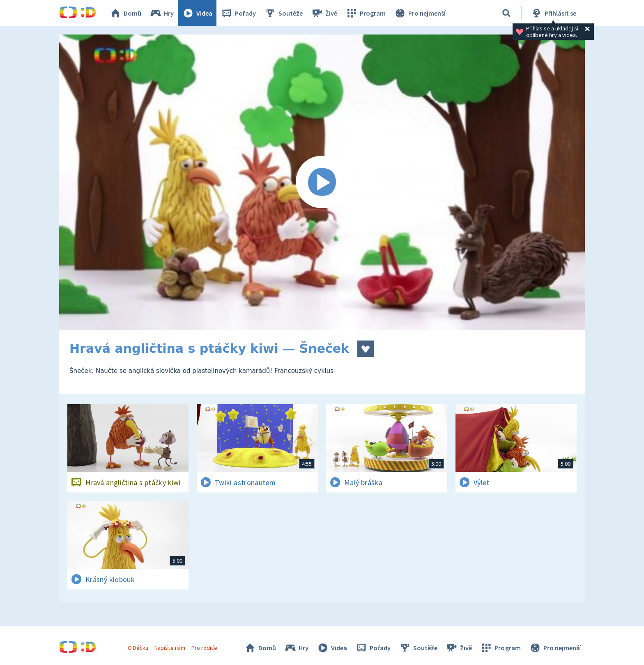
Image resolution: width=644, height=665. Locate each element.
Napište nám (170, 648)
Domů (125, 13)
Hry (162, 13)
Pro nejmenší (420, 13)
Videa (197, 13)
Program (366, 13)
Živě (324, 13)
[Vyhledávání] (506, 13)
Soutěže (283, 13)
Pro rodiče (204, 648)
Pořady (238, 13)
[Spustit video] (322, 182)
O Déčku (138, 648)
